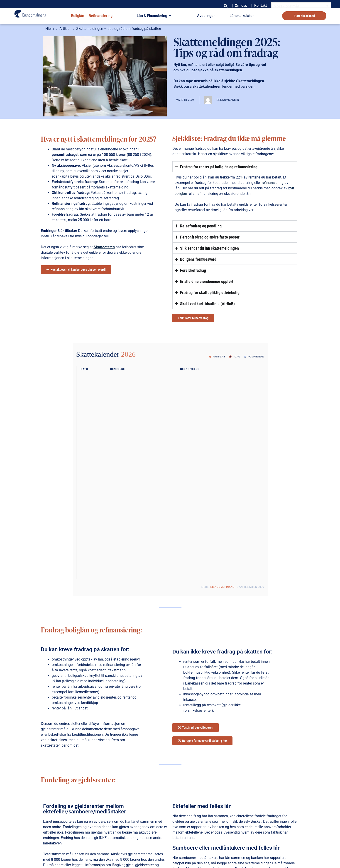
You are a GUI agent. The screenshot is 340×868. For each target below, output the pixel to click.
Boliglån (78, 16)
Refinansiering (101, 16)
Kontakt (261, 6)
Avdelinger (206, 16)
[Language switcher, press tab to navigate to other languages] (301, 6)
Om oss (241, 6)
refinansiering (273, 183)
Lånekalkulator (242, 16)
